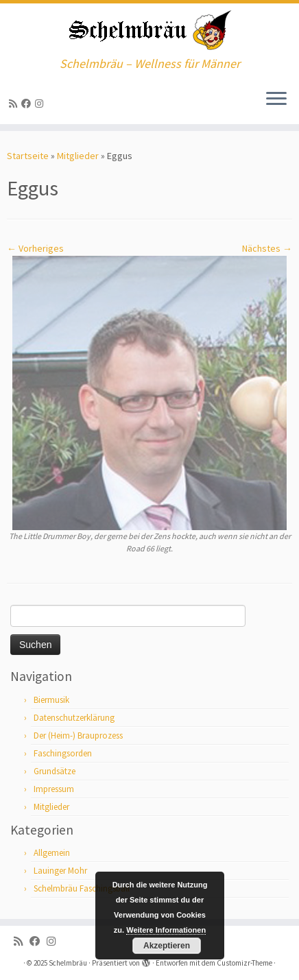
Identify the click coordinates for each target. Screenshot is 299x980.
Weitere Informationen (166, 930)
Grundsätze (55, 771)
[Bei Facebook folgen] (28, 104)
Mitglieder (78, 156)
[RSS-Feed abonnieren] (15, 104)
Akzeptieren (167, 946)
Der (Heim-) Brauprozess (78, 736)
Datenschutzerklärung (74, 718)
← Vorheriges (35, 248)
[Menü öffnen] (276, 99)
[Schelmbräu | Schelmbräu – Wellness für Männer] (149, 30)
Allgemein (52, 853)
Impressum (54, 789)
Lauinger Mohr (60, 871)
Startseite (28, 156)
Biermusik (51, 700)
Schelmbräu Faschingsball (82, 888)
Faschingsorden (63, 753)
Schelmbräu (68, 963)
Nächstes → (267, 248)
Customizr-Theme (244, 963)
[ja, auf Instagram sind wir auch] (41, 104)
